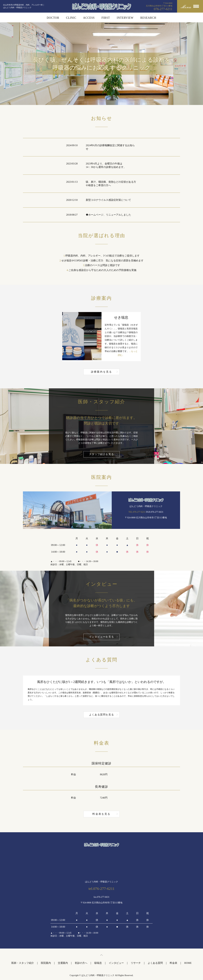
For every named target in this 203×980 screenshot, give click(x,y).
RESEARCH (148, 18)
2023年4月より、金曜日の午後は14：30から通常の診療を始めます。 (106, 165)
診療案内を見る (101, 372)
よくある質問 (155, 963)
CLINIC (71, 18)
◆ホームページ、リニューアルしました (108, 215)
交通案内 (63, 963)
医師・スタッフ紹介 (23, 963)
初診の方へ (81, 963)
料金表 (173, 963)
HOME (188, 963)
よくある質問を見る (101, 715)
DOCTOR (53, 18)
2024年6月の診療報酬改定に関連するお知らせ (110, 147)
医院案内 (46, 963)
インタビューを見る (101, 637)
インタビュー (116, 963)
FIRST (106, 18)
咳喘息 (98, 963)
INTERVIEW (125, 18)
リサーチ (136, 963)
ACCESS (89, 18)
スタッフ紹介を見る (101, 454)
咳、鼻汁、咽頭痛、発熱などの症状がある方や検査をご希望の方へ (111, 184)
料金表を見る (101, 814)
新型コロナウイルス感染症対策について (108, 200)
